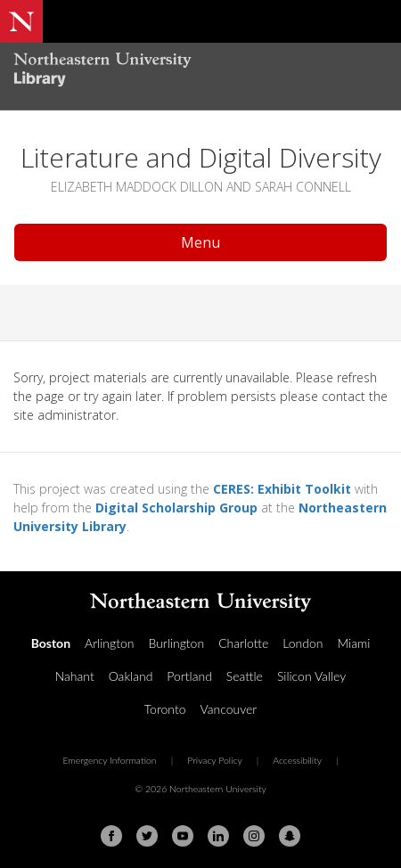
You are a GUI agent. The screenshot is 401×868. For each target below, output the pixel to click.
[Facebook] (111, 836)
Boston (51, 643)
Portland (189, 676)
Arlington (109, 643)
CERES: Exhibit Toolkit (282, 489)
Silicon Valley (311, 676)
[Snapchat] (290, 836)
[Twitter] (147, 836)
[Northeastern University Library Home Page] (200, 72)
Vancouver (229, 709)
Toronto (165, 709)
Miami (353, 643)
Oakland (131, 676)
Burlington (176, 643)
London (303, 643)
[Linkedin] (218, 836)
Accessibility (297, 760)
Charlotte (243, 643)
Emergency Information (109, 760)
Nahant (75, 676)
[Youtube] (183, 836)
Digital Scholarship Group (176, 508)
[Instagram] (254, 836)
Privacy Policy (215, 760)
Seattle (245, 676)
